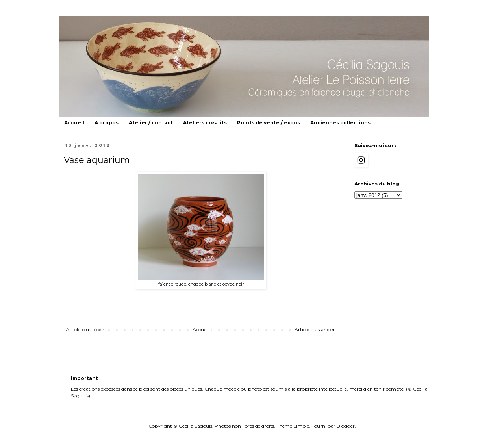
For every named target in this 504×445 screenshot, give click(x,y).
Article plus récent (86, 329)
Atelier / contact (151, 123)
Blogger (346, 426)
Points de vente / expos (269, 123)
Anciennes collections (340, 123)
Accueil (74, 123)
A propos (107, 123)
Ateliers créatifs (205, 123)
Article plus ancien (315, 329)
